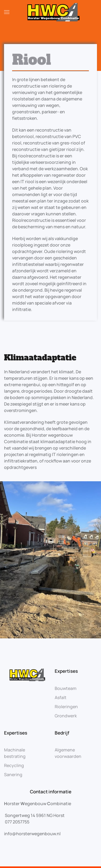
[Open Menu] (7, 12)
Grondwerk (66, 716)
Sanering (13, 775)
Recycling (14, 765)
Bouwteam (66, 688)
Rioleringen (66, 707)
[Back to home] (50, 12)
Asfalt (61, 697)
